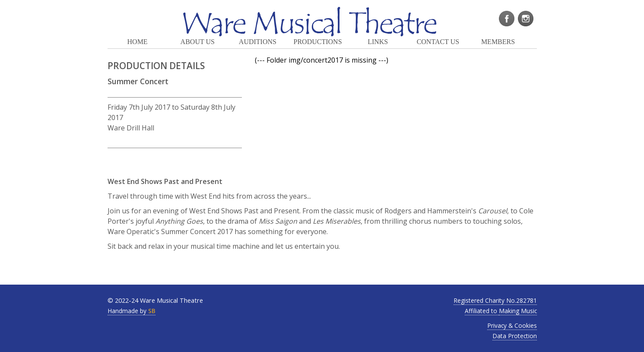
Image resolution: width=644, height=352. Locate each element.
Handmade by (132, 311)
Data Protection (515, 336)
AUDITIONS (258, 42)
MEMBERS (498, 42)
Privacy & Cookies (512, 325)
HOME (138, 42)
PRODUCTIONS (318, 42)
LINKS (378, 42)
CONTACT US (438, 42)
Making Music (518, 311)
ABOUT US (198, 42)
